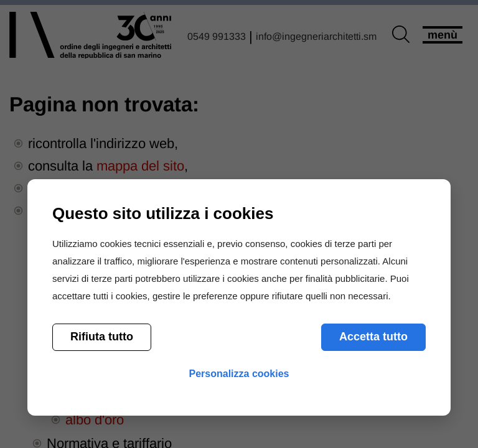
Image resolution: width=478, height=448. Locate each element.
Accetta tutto (373, 337)
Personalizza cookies (239, 374)
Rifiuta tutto (102, 337)
